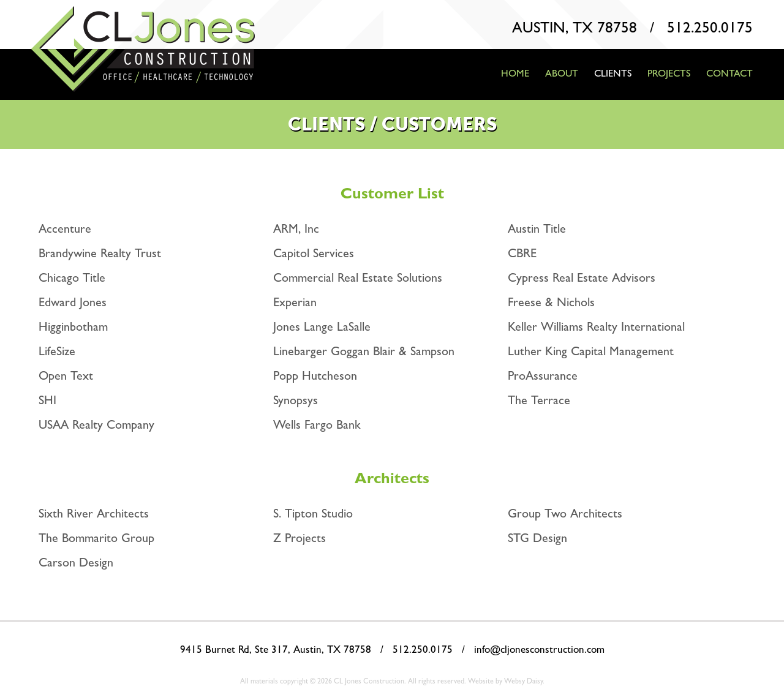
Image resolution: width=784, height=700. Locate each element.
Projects (669, 73)
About (562, 73)
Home (515, 73)
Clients (613, 73)
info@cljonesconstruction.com (539, 649)
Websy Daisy (523, 681)
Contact (729, 73)
